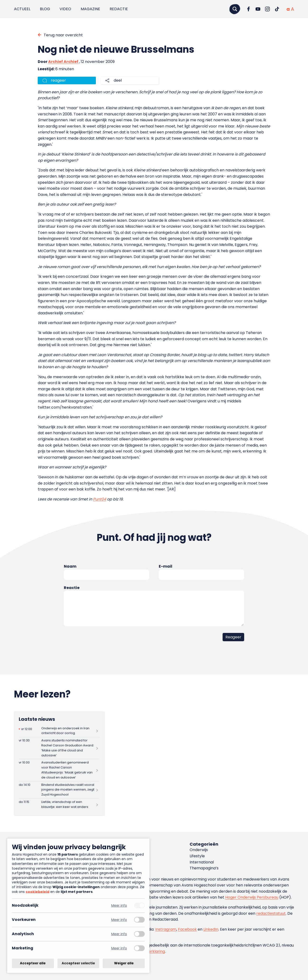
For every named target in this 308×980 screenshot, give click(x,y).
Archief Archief (63, 62)
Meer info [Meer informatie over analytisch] (119, 934)
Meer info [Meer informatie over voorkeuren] (119, 920)
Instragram (166, 929)
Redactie (119, 9)
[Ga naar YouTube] (258, 9)
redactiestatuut (271, 913)
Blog (45, 9)
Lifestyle (197, 856)
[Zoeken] (235, 9)
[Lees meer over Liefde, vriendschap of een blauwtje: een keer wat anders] (59, 804)
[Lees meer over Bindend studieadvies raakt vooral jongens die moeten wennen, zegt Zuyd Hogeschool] (59, 790)
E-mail (166, 566)
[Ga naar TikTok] (277, 9)
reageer (58, 80)
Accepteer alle (33, 963)
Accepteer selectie (78, 963)
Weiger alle (124, 963)
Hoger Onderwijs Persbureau (252, 897)
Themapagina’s (204, 868)
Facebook (187, 929)
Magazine (90, 9)
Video (65, 9)
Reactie (72, 588)
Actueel (22, 9)
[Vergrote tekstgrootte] (292, 9)
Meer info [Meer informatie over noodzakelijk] (119, 906)
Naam (70, 566)
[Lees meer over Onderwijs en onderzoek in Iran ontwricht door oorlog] (59, 731)
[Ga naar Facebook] (248, 9)
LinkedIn (211, 929)
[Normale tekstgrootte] (288, 9)
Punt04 (100, 499)
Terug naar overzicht (63, 35)
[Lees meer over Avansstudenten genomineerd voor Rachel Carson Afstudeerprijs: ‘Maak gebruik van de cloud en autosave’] (59, 770)
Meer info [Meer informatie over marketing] (119, 948)
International (202, 862)
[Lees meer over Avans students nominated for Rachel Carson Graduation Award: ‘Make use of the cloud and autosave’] (59, 748)
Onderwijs (199, 850)
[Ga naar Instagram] (267, 9)
